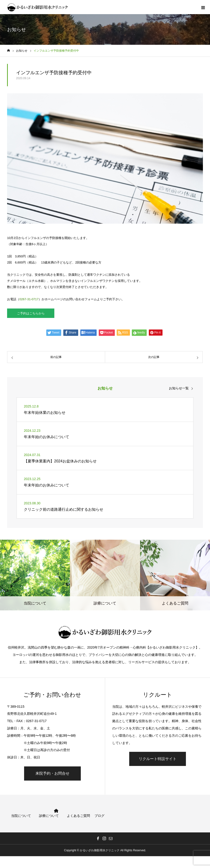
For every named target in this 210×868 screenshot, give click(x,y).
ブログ (99, 816)
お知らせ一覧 (179, 388)
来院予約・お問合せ (52, 773)
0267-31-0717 (29, 299)
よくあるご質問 (78, 816)
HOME (56, 811)
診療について (49, 816)
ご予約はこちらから (31, 313)
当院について (21, 816)
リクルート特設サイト (158, 759)
